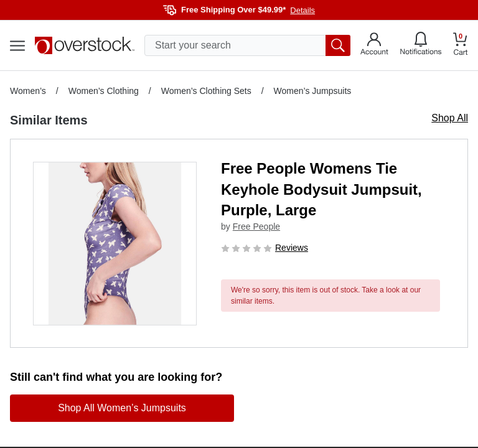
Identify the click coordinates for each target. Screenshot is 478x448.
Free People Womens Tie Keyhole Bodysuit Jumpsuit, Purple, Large (321, 189)
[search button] (338, 45)
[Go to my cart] (461, 46)
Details (302, 10)
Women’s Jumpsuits (313, 91)
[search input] (247, 45)
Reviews (292, 248)
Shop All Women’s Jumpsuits (122, 408)
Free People (256, 226)
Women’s (28, 91)
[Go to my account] (374, 45)
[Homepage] (85, 45)
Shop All (450, 118)
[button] (115, 244)
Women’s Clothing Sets (206, 91)
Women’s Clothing (104, 91)
